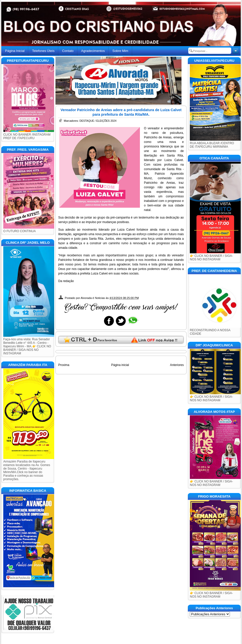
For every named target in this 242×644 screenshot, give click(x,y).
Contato (68, 51)
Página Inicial (15, 51)
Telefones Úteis (43, 51)
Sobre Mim (120, 51)
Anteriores (177, 365)
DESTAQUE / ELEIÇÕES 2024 (98, 121)
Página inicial (120, 365)
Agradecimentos (93, 51)
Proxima (64, 365)
